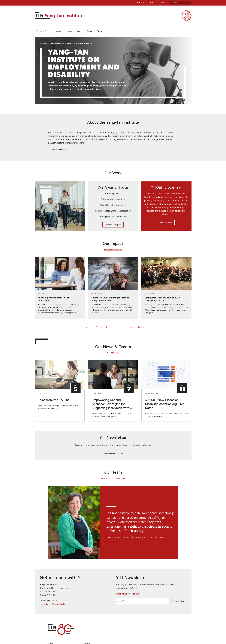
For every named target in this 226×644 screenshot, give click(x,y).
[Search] (189, 3)
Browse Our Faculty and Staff (113, 478)
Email (120, 601)
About (59, 31)
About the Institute (58, 150)
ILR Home (44, 43)
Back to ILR (40, 31)
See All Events (113, 353)
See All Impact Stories (113, 250)
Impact (69, 31)
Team (100, 31)
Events (89, 31)
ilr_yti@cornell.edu (56, 604)
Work (79, 31)
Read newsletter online (127, 594)
